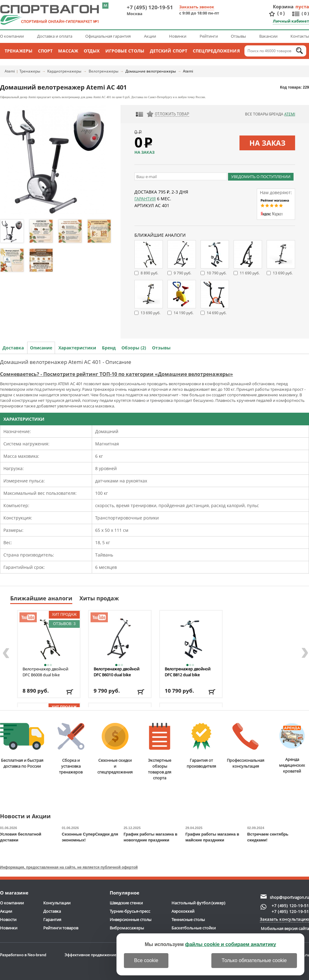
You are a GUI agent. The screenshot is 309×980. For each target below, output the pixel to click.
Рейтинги (209, 36)
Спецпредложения (216, 51)
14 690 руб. (217, 313)
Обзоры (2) (134, 348)
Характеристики (77, 348)
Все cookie (146, 960)
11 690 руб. (250, 273)
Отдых (92, 51)
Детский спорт (169, 51)
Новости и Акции (25, 817)
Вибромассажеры (127, 928)
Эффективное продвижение (96, 955)
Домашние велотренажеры (151, 71)
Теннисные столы (188, 920)
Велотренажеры (104, 71)
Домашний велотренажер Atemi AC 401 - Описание (66, 362)
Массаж (68, 51)
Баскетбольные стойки (194, 928)
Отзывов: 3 (64, 624)
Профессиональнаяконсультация (246, 746)
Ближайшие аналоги (41, 598)
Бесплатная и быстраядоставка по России (22, 746)
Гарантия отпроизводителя (201, 746)
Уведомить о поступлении (261, 177)
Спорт (45, 51)
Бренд (109, 348)
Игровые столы (125, 51)
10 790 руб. (217, 273)
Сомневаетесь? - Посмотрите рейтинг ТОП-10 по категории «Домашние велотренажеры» (116, 374)
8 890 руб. (149, 273)
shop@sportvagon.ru (289, 897)
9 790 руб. (182, 273)
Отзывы (238, 36)
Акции (150, 36)
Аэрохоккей (183, 911)
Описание (41, 348)
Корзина (283, 6)
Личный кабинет (291, 21)
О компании (12, 36)
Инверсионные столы (131, 920)
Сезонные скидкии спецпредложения (115, 749)
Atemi (10, 71)
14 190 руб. (184, 313)
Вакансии (268, 36)
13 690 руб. (283, 273)
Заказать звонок (197, 7)
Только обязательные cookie (254, 960)
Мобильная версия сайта (285, 928)
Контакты (300, 36)
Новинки (178, 36)
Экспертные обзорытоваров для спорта (160, 752)
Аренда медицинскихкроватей (292, 748)
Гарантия (145, 199)
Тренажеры (19, 51)
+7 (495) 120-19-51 (150, 7)
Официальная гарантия (108, 36)
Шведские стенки (126, 903)
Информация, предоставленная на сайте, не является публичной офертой (69, 867)
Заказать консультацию (285, 919)
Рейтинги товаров (61, 928)
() (281, 13)
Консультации (57, 903)
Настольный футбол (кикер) (198, 903)
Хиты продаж (99, 598)
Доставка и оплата (55, 36)
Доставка (13, 348)
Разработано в (23, 955)
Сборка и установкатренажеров (71, 749)
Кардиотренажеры (64, 71)
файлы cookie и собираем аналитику (231, 944)
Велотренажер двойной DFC (45, 672)
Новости (8, 920)
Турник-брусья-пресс (130, 911)
